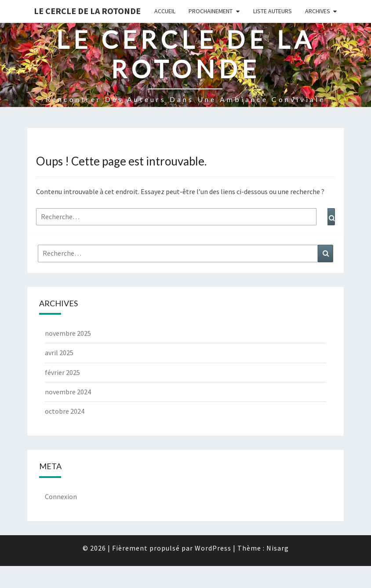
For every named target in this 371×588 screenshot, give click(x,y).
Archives (318, 11)
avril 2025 (59, 353)
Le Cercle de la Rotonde (87, 11)
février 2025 (62, 372)
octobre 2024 (65, 411)
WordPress (213, 548)
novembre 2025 (68, 333)
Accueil (165, 11)
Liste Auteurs (273, 11)
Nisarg (278, 548)
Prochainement (211, 11)
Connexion (61, 496)
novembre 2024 (68, 392)
